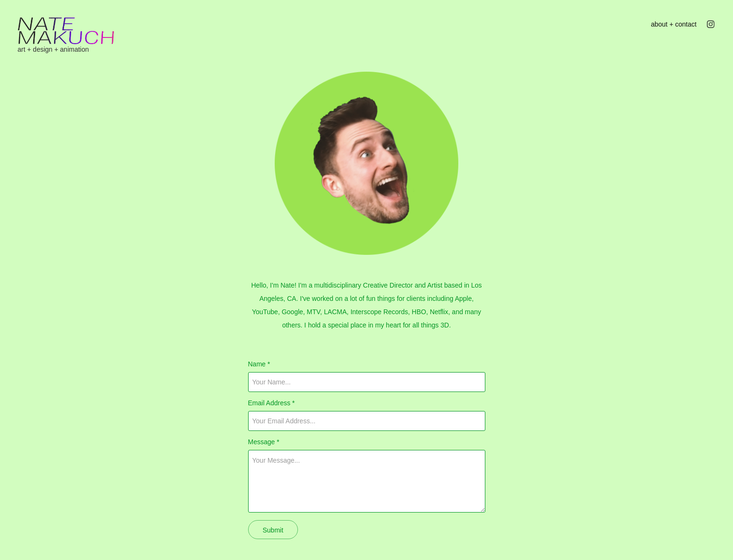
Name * (259, 364)
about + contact (674, 24)
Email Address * (272, 403)
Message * (264, 442)
